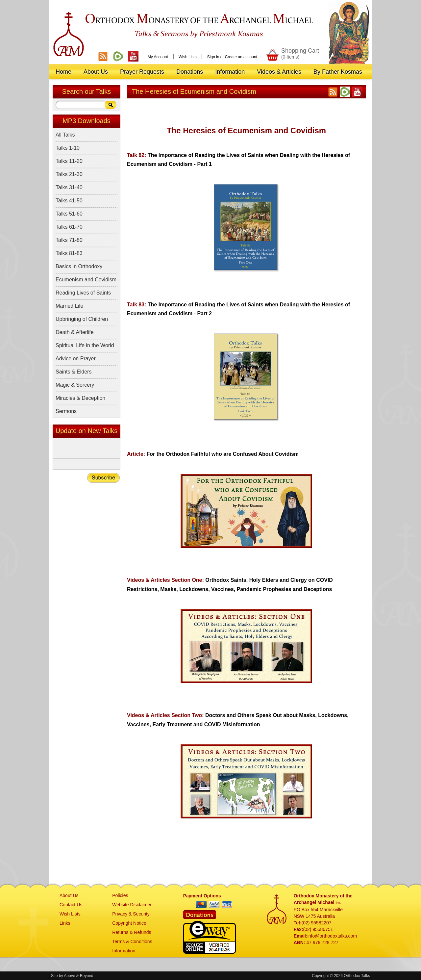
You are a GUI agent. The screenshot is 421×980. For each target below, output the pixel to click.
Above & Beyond (78, 976)
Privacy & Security (131, 914)
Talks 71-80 (69, 240)
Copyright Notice (129, 923)
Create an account (241, 57)
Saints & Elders (74, 372)
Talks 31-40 (69, 187)
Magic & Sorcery (75, 385)
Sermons (66, 411)
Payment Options (202, 896)
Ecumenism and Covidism (86, 280)
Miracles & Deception (80, 398)
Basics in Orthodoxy (79, 266)
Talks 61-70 (69, 227)
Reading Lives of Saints (83, 293)
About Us (69, 895)
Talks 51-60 (69, 214)
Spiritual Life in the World (85, 345)
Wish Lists (188, 57)
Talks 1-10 (68, 148)
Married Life (69, 306)
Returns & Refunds (132, 932)
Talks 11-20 (69, 161)
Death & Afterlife (75, 332)
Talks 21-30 (69, 174)
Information (124, 951)
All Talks (65, 135)
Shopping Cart (300, 53)
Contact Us (71, 905)
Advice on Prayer (76, 359)
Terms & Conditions (132, 941)
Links (65, 923)
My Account (158, 57)
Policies (120, 895)
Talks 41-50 (69, 201)
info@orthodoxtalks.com (332, 936)
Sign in (213, 57)
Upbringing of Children (82, 319)
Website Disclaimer (132, 905)
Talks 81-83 (69, 253)
